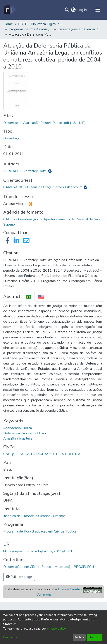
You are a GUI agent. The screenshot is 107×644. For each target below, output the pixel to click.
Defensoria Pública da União (25, 433)
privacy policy (56, 629)
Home (8, 24)
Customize (10, 637)
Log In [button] (82, 10)
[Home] (10, 10)
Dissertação (12, 138)
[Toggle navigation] (98, 10)
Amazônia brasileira (18, 438)
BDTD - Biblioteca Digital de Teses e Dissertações (40, 24)
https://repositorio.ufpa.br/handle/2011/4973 (38, 551)
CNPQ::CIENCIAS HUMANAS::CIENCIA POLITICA (42, 454)
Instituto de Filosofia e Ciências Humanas (34, 516)
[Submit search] (67, 10)
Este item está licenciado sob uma (44, 592)
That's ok (95, 637)
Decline (79, 637)
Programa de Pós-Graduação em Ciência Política (40, 531)
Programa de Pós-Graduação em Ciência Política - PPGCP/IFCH (31, 29)
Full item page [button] (19, 577)
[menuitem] (73, 10)
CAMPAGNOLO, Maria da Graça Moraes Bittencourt (43, 187)
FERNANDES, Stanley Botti (25, 171)
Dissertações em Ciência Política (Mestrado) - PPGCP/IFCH (79, 29)
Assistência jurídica (18, 428)
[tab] (28, 297)
